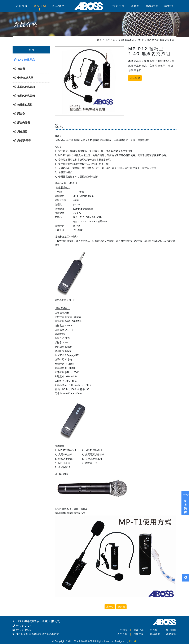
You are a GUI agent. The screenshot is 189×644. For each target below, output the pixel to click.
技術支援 (119, 6)
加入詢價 (135, 78)
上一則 (110, 607)
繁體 (169, 6)
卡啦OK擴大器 (23, 78)
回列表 (121, 607)
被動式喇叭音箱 (24, 96)
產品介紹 (40, 6)
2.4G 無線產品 (126, 40)
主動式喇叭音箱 (24, 87)
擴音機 (19, 69)
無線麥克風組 (23, 105)
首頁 (99, 40)
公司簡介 (22, 6)
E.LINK (133, 641)
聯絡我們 (152, 6)
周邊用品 (20, 132)
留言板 (135, 6)
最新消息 (58, 6)
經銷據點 (171, 634)
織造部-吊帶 (22, 141)
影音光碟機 (22, 123)
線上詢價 (171, 630)
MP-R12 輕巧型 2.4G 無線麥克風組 (156, 40)
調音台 (19, 114)
